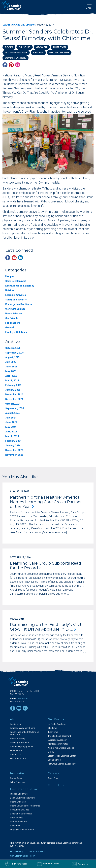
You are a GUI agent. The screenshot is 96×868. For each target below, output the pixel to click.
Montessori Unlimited (58, 744)
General (10, 327)
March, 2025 (12, 381)
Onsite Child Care (18, 802)
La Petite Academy (57, 724)
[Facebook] (5, 65)
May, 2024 (11, 427)
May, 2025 (11, 371)
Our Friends (12, 318)
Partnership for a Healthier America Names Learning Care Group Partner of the (46, 502)
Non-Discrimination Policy (22, 856)
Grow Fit (42, 47)
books (9, 47)
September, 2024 (15, 408)
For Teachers (13, 323)
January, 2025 (13, 390)
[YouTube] (14, 258)
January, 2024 (13, 446)
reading (38, 52)
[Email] (18, 65)
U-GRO (51, 752)
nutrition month (16, 52)
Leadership (16, 724)
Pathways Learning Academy (62, 764)
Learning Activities (16, 295)
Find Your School (18, 758)
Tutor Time (53, 732)
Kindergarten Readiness (19, 304)
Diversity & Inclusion (20, 743)
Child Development (16, 281)
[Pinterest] (11, 65)
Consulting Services (20, 810)
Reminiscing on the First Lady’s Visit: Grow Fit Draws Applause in (46, 627)
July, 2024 (11, 418)
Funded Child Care (19, 794)
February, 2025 (13, 385)
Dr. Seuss (25, 47)
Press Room (16, 751)
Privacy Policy (16, 852)
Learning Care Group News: (19, 25)
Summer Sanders (16, 58)
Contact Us (15, 755)
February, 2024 (13, 441)
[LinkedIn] (20, 258)
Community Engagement (22, 747)
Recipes (10, 276)
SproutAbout (16, 778)
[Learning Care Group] (11, 6)
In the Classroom (18, 782)
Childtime (52, 728)
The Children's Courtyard (59, 736)
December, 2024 (14, 394)
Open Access (17, 818)
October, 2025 (13, 348)
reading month (59, 52)
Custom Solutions (19, 822)
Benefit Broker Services (21, 814)
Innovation (18, 773)
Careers (53, 773)
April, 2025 (11, 376)
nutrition (60, 47)
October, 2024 (13, 404)
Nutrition (10, 290)
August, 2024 (12, 413)
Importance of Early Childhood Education (25, 733)
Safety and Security (16, 300)
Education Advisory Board (23, 728)
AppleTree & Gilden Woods (61, 748)
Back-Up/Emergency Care (22, 798)
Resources (15, 826)
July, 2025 (11, 362)
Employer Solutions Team (22, 830)
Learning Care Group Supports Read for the (46, 565)
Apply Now (53, 778)
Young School (55, 760)
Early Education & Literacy (20, 286)
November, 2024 (14, 399)
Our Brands (56, 719)
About (15, 719)
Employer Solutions (16, 332)
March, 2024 (12, 436)
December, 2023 (14, 450)
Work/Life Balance (15, 309)
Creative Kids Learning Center (62, 756)
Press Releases (14, 314)
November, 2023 (14, 455)
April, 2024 (11, 432)
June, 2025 (11, 367)
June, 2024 (11, 422)
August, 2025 (12, 357)
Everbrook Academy (58, 740)
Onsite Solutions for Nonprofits (25, 806)
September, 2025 (15, 353)
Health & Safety (17, 739)
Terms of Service (37, 852)
